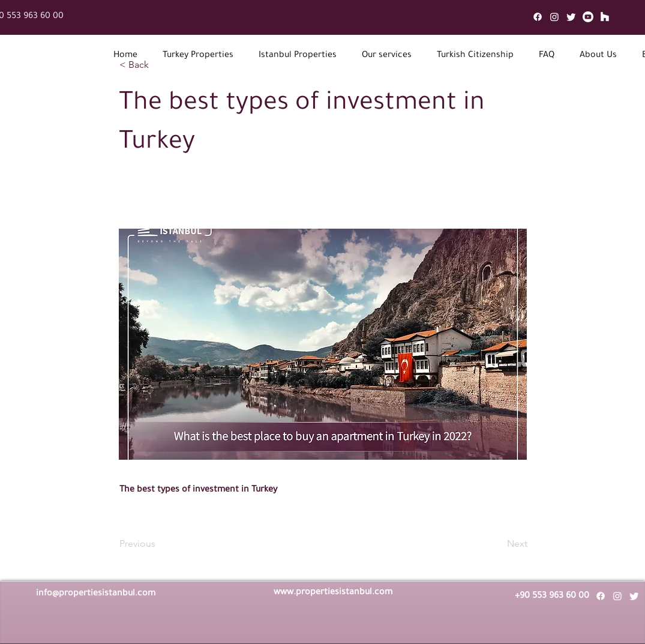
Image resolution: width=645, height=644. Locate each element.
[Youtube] (588, 17)
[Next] (497, 544)
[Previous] (159, 544)
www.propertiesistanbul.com (333, 593)
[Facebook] (538, 17)
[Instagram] (554, 17)
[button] (198, 56)
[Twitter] (571, 17)
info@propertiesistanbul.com (96, 594)
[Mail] (605, 17)
